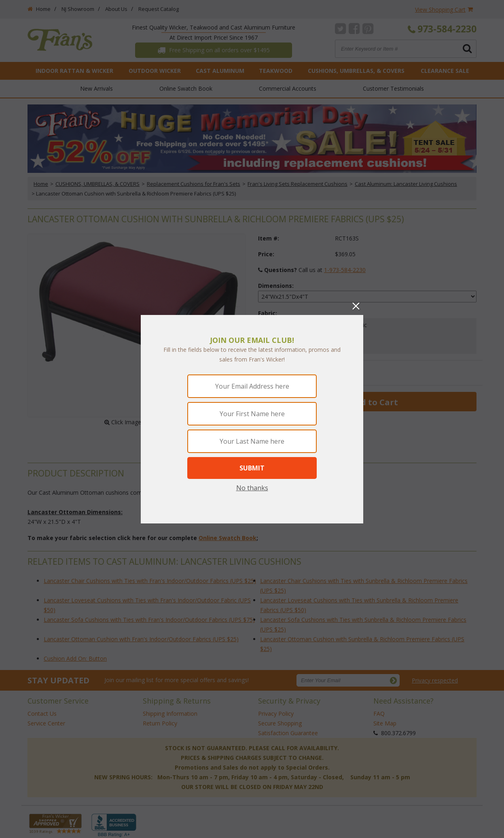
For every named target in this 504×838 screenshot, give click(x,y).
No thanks (252, 488)
